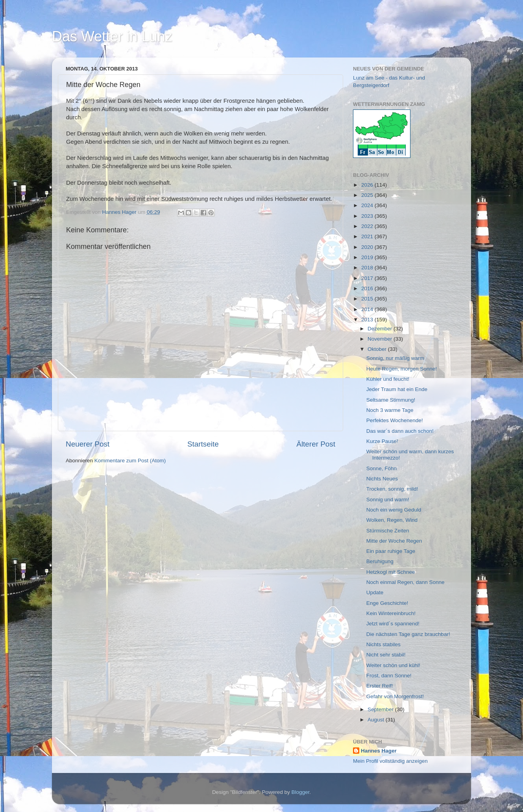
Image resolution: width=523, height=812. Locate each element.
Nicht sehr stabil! (386, 655)
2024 (368, 205)
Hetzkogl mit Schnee (391, 572)
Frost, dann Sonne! (389, 676)
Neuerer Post (88, 444)
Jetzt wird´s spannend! (393, 624)
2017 (368, 278)
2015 (368, 299)
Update (375, 592)
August (377, 720)
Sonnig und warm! (388, 500)
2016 (368, 288)
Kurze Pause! (382, 441)
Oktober (378, 349)
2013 (368, 320)
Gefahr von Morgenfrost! (395, 696)
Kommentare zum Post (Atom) (130, 461)
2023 (368, 216)
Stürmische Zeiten (388, 531)
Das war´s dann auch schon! (400, 431)
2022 (368, 226)
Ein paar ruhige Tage (391, 551)
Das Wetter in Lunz (112, 36)
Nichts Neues (382, 479)
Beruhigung (380, 561)
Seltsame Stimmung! (391, 400)
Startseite (203, 444)
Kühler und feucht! (388, 379)
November (381, 339)
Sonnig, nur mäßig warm (395, 358)
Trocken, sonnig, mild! (392, 489)
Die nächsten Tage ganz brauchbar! (408, 634)
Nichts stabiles (383, 644)
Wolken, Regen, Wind (392, 520)
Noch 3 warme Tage (390, 410)
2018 (368, 268)
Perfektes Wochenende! (395, 420)
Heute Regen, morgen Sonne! (402, 369)
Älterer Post (316, 444)
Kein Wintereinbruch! (391, 613)
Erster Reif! (380, 686)
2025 (368, 195)
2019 (368, 257)
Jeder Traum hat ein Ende (397, 389)
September (381, 709)
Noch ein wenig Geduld (394, 510)
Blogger (301, 792)
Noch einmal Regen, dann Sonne (406, 582)
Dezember (381, 329)
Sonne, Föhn (382, 468)
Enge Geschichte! (387, 603)
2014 (368, 309)
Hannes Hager (379, 751)
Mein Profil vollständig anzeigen (390, 761)
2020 (368, 247)
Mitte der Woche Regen (394, 541)
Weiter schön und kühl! (393, 665)
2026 (368, 185)
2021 (368, 236)
